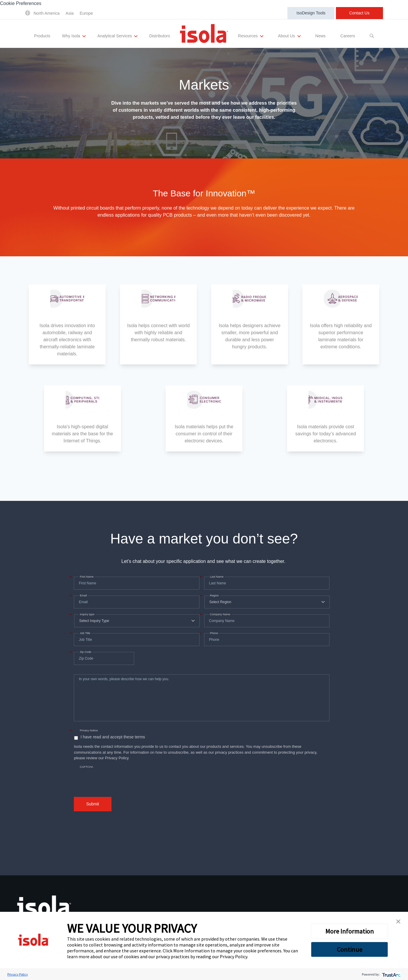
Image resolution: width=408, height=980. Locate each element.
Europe (86, 13)
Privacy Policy (233, 956)
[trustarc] (391, 974)
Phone (214, 633)
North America (47, 13)
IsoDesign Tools (311, 13)
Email (83, 596)
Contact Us (359, 13)
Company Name (220, 614)
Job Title (84, 633)
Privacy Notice (89, 730)
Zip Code (85, 652)
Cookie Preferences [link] (21, 3)
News (320, 36)
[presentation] (119, 776)
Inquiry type (86, 614)
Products (43, 36)
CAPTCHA (86, 767)
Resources (251, 36)
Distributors (160, 36)
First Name (86, 577)
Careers (347, 36)
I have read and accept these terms (113, 737)
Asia (70, 13)
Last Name (216, 577)
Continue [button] (350, 949)
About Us (289, 36)
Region (214, 596)
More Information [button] (350, 931)
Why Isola (74, 36)
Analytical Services (118, 36)
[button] (398, 922)
